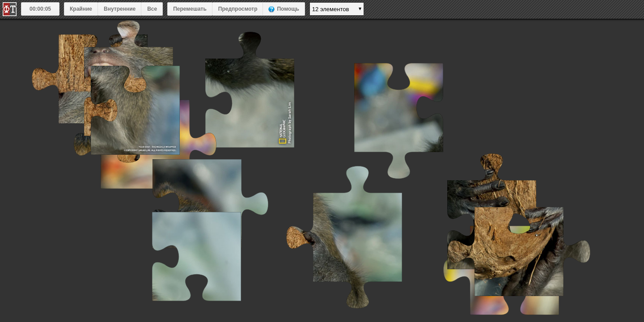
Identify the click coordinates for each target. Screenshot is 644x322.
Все (152, 9)
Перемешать (190, 9)
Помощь (288, 9)
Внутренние (120, 9)
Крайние (81, 9)
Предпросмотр (238, 9)
